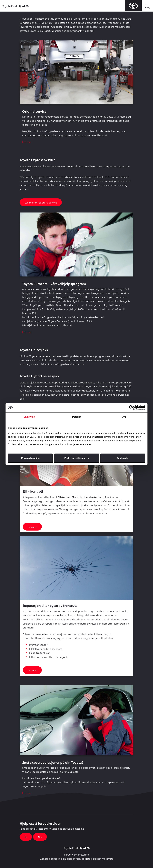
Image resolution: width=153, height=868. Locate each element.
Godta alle (123, 458)
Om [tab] (124, 417)
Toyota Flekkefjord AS (16, 6)
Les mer (27, 142)
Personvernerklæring (76, 854)
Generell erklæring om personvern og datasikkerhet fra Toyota (77, 858)
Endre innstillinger (77, 458)
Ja (26, 837)
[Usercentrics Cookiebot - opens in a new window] (131, 408)
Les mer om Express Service (41, 202)
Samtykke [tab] (29, 417)
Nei (40, 837)
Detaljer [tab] (76, 417)
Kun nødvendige (30, 458)
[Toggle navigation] (147, 6)
